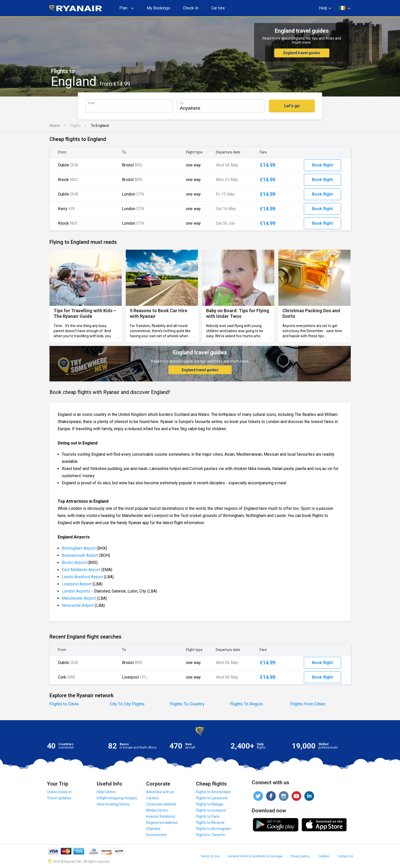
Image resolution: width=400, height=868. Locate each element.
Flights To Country (187, 704)
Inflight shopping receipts (117, 798)
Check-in (191, 8)
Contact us (345, 856)
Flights (76, 126)
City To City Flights (127, 704)
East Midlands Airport (81, 570)
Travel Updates (59, 798)
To (182, 103)
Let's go (292, 106)
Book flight (322, 165)
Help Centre (106, 792)
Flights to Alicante (210, 823)
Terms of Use (210, 856)
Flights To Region (247, 704)
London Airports (76, 591)
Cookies (324, 856)
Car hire (218, 8)
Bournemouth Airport (80, 555)
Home (55, 126)
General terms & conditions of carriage (255, 856)
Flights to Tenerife (210, 835)
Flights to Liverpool (211, 810)
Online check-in (59, 792)
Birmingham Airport (79, 548)
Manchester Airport (79, 598)
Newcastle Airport (78, 605)
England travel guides (302, 53)
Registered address (162, 823)
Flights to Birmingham (214, 829)
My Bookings (158, 8)
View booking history (113, 804)
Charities (153, 829)
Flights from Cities (308, 704)
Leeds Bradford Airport (82, 577)
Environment (157, 835)
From (92, 103)
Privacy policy (300, 856)
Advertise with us (160, 792)
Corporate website (161, 804)
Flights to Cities (64, 704)
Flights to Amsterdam (213, 792)
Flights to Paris (208, 816)
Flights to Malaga (210, 804)
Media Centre (157, 810)
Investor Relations (161, 816)
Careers (153, 798)
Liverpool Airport (77, 584)
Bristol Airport (74, 563)
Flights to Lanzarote (212, 798)
